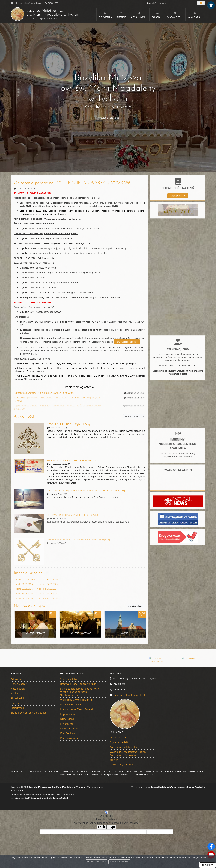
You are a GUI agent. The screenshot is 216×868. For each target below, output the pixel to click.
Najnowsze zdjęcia (30, 606)
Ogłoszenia (105, 15)
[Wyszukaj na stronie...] (172, 3)
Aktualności (138, 15)
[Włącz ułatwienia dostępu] (211, 5)
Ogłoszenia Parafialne (108, 118)
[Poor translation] (111, 827)
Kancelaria (194, 15)
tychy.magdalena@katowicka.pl (28, 3)
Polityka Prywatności (97, 862)
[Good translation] (102, 827)
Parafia (156, 15)
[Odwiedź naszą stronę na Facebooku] (211, 846)
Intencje (121, 15)
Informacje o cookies (119, 862)
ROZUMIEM (207, 865)
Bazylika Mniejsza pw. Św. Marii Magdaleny (38, 14)
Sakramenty (174, 15)
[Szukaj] (201, 3)
